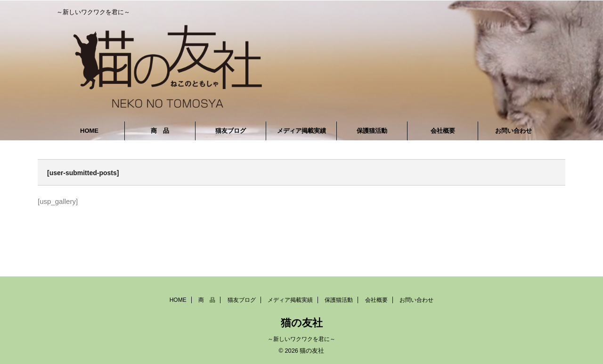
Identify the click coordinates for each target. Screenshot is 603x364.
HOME (89, 131)
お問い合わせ (513, 131)
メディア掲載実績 (301, 131)
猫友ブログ (231, 131)
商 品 (160, 131)
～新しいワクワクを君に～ (301, 339)
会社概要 (443, 131)
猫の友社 (302, 323)
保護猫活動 (372, 131)
